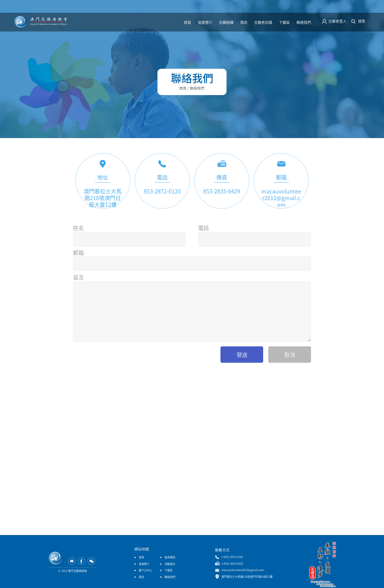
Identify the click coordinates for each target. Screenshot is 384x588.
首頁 (187, 22)
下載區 (284, 22)
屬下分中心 (146, 570)
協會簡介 (205, 22)
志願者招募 (263, 22)
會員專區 (170, 557)
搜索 (362, 21)
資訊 (244, 22)
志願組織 (226, 22)
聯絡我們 (304, 22)
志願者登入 (337, 21)
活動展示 (170, 564)
